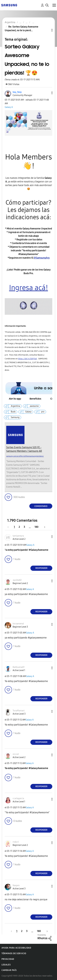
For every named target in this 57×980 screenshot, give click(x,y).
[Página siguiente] (44, 527)
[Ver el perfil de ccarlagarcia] (18, 798)
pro (43, 412)
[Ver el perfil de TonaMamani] (19, 711)
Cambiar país (9, 970)
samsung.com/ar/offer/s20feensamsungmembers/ (25, 456)
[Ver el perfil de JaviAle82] (17, 580)
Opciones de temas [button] (47, 30)
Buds (13, 412)
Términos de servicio (14, 953)
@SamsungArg (42, 258)
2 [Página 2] (19, 527)
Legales (6, 965)
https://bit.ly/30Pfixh (28, 359)
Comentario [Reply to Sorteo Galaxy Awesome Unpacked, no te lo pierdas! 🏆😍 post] (41, 506)
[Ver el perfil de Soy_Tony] (17, 92)
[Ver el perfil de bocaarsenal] (18, 624)
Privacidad (8, 959)
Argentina (15, 406)
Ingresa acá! (29, 288)
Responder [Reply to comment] (41, 568)
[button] (47, 93)
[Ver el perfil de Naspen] (16, 885)
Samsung (15, 417)
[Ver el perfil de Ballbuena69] (19, 667)
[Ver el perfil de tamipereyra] (18, 536)
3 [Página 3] (24, 527)
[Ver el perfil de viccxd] (16, 754)
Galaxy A (9, 107)
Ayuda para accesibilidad (16, 948)
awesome (34, 406)
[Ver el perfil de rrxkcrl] (16, 842)
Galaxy (28, 412)
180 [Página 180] (36, 527)
